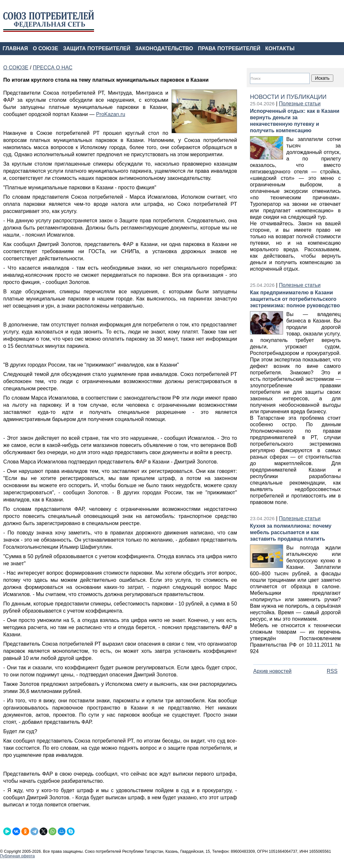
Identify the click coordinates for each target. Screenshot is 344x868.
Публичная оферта (17, 856)
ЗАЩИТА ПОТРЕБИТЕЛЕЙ (97, 48)
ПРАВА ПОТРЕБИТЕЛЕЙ (229, 48)
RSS (332, 671)
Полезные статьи (300, 104)
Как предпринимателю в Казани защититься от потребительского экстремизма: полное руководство (295, 299)
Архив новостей (272, 671)
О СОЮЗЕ (45, 48)
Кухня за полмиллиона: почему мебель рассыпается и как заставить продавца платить (291, 532)
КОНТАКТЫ (280, 48)
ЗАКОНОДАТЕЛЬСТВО (164, 48)
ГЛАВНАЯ (15, 48)
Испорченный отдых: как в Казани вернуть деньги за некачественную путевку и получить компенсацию (295, 121)
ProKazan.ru (111, 114)
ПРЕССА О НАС (53, 68)
